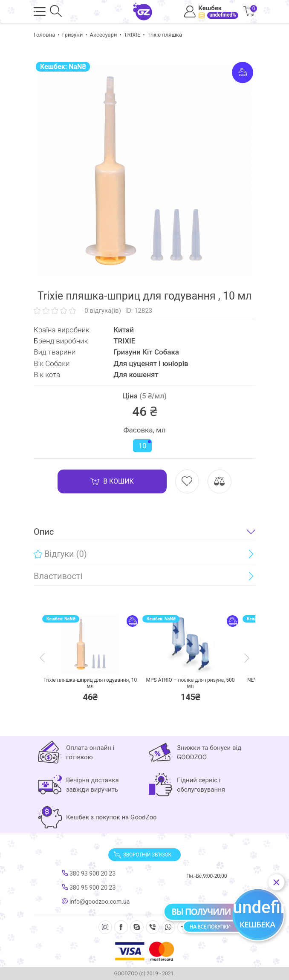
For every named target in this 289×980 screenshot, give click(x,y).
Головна (44, 35)
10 (144, 445)
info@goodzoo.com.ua (96, 902)
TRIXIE (132, 35)
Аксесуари (104, 35)
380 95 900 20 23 (89, 888)
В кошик (112, 481)
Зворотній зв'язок (142, 855)
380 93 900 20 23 (89, 873)
